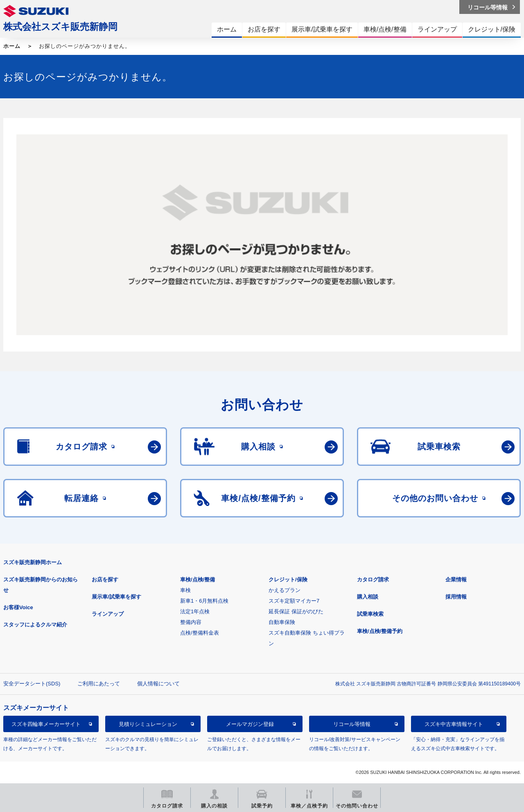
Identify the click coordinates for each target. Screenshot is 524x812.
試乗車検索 (370, 614)
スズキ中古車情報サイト (454, 724)
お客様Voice (18, 607)
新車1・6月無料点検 (204, 601)
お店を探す (105, 580)
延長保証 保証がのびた (296, 611)
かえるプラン (285, 590)
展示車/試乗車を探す (116, 597)
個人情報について (158, 684)
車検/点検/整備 (198, 580)
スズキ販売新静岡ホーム (33, 562)
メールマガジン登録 (250, 724)
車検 (185, 590)
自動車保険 (282, 622)
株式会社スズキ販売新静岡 (60, 27)
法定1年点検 (195, 611)
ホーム (12, 46)
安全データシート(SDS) (32, 684)
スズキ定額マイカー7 (294, 601)
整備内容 (191, 622)
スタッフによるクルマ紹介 (35, 625)
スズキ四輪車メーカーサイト (46, 724)
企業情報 (456, 580)
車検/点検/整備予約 (380, 631)
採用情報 (456, 597)
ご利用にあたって (99, 684)
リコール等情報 (352, 724)
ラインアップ (108, 614)
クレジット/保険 (288, 580)
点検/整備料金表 (200, 633)
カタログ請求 (373, 580)
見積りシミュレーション (148, 724)
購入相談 (368, 597)
